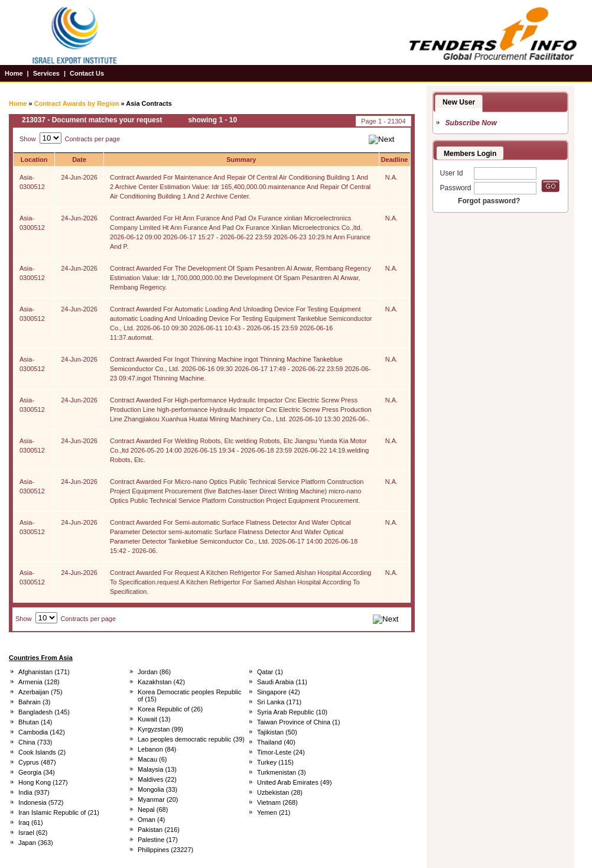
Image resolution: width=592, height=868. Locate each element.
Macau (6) (152, 759)
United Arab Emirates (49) (295, 782)
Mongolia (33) (157, 789)
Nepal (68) (153, 810)
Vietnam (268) (277, 802)
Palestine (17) (158, 840)
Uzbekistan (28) (280, 792)
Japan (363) (36, 843)
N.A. (391, 177)
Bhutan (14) (35, 722)
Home (14, 73)
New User (459, 102)
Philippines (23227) (165, 850)
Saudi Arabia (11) (282, 682)
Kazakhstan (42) (161, 682)
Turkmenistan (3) (282, 772)
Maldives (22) (157, 779)
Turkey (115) (275, 762)
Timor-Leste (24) (281, 752)
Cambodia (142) (42, 732)
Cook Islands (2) (42, 752)
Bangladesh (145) (44, 712)
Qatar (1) (270, 672)
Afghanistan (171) (44, 672)
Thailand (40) (276, 742)
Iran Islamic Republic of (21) (59, 812)
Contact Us (87, 73)
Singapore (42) (279, 692)
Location (34, 160)
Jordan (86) (154, 672)
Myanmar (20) (158, 799)
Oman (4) (151, 820)
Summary (241, 160)
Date (79, 160)
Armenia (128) (39, 682)
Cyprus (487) (37, 762)
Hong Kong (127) (43, 782)
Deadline (395, 160)
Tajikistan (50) (277, 732)
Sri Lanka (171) (279, 702)
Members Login (470, 154)
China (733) (35, 742)
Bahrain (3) (34, 702)
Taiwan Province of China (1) (299, 722)
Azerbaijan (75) (40, 692)
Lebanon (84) (157, 749)
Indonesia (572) (41, 802)
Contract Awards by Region (77, 103)
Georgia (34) (37, 772)
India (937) (34, 792)
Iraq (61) (31, 823)
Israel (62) (33, 833)
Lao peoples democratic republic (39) (191, 739)
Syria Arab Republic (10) (292, 712)
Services (46, 73)
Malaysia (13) (157, 769)
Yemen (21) (274, 812)
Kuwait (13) (154, 719)
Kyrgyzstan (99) (160, 729)
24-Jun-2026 (79, 177)
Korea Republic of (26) (170, 709)
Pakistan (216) (159, 830)
